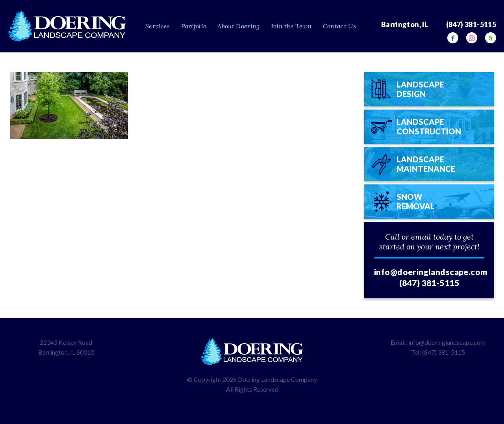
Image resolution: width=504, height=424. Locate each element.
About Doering (238, 26)
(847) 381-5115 (429, 283)
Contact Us (339, 26)
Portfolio (194, 26)
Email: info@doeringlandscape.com (438, 342)
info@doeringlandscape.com (431, 272)
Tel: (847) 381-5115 (438, 352)
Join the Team (291, 26)
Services (158, 26)
